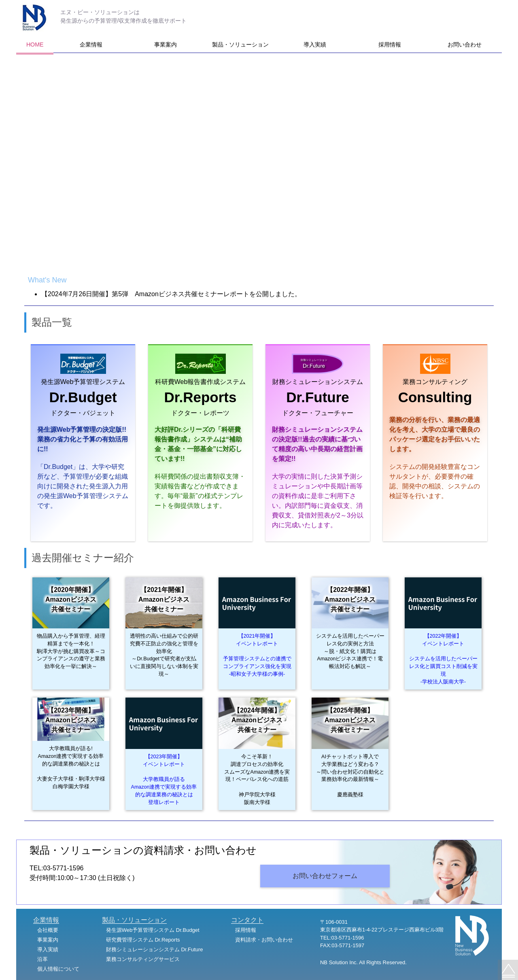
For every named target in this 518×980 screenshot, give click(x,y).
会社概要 (48, 930)
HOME (35, 45)
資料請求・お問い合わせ (264, 940)
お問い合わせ (465, 45)
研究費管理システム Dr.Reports (143, 940)
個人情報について (58, 969)
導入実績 (315, 45)
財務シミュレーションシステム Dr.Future (155, 949)
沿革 (42, 959)
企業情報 (91, 45)
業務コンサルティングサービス (143, 959)
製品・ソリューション (240, 45)
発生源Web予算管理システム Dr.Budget (153, 930)
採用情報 (390, 45)
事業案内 (166, 45)
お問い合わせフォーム (325, 876)
